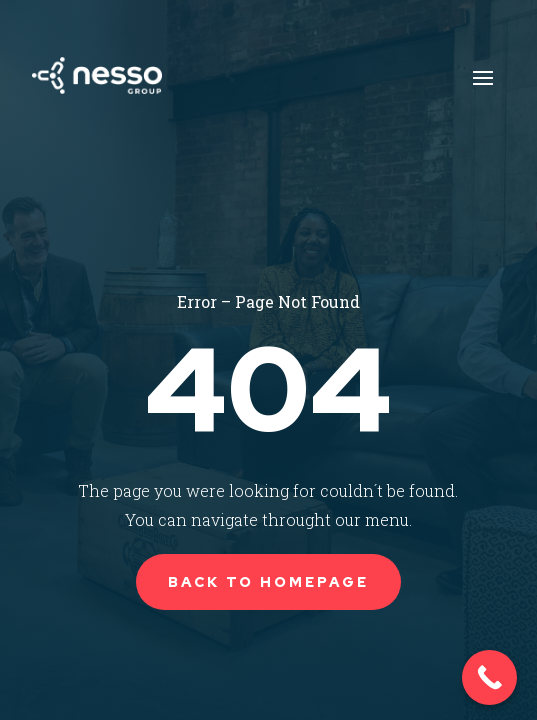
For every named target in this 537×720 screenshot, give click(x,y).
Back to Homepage (268, 582)
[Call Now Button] (489, 677)
